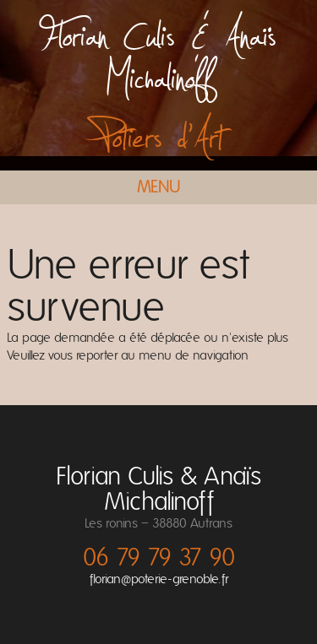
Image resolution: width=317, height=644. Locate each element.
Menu (159, 187)
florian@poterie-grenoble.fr (159, 579)
